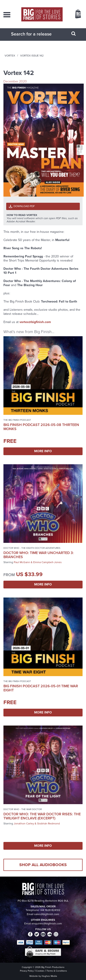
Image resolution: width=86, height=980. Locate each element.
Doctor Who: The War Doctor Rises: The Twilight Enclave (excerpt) (42, 816)
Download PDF (24, 206)
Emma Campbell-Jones (47, 562)
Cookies (40, 971)
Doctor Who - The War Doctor (23, 809)
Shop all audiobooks (43, 865)
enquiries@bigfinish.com (47, 924)
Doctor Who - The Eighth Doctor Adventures (32, 548)
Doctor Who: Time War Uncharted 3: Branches (39, 555)
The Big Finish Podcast (17, 420)
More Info (43, 451)
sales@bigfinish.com (47, 914)
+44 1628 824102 (50, 910)
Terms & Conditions (57, 971)
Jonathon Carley (24, 824)
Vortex (10, 56)
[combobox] (37, 34)
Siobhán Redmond (49, 824)
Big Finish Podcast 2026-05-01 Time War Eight (41, 688)
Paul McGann (22, 562)
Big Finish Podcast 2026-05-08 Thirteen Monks (41, 427)
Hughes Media (49, 976)
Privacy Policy (27, 971)
